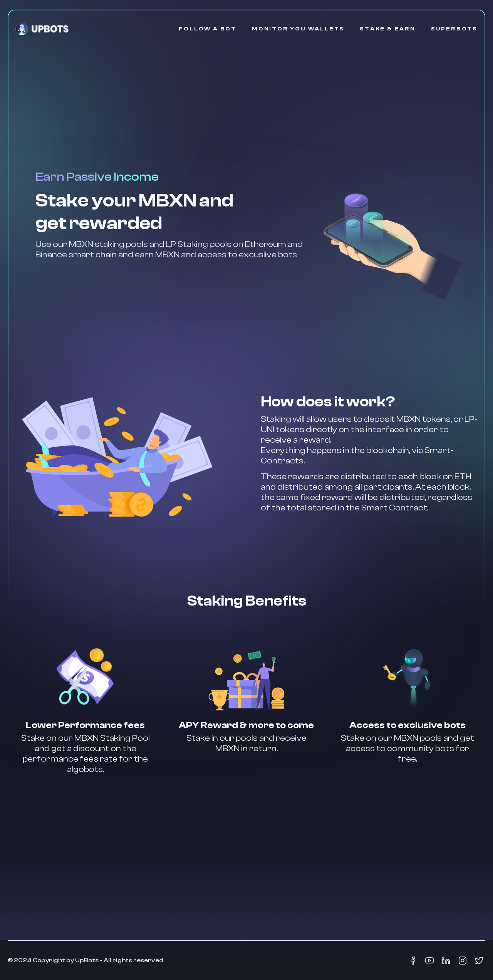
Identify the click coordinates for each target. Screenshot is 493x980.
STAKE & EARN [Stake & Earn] (388, 29)
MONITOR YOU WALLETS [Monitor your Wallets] (298, 29)
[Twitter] (479, 960)
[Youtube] (429, 960)
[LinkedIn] (446, 960)
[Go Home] (42, 29)
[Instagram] (462, 960)
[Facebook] (413, 960)
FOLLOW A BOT (208, 29)
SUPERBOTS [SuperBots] (454, 29)
